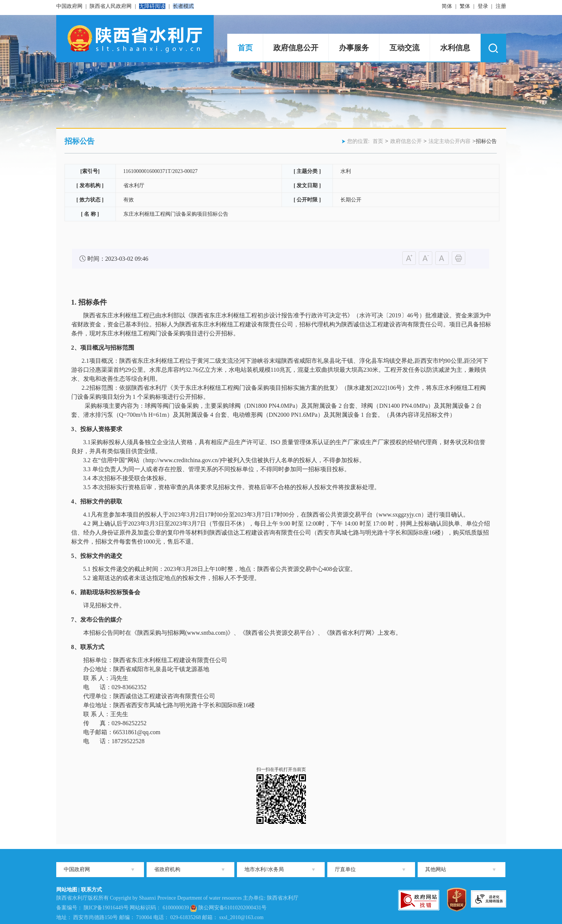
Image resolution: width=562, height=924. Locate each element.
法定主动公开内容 (450, 141)
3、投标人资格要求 (97, 429)
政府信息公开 (296, 48)
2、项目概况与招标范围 (103, 348)
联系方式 (91, 890)
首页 (245, 48)
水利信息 (455, 48)
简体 (447, 6)
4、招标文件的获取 (97, 501)
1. (75, 302)
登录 (483, 6)
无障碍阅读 (152, 6)
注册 (501, 6)
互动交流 (405, 48)
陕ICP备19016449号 (106, 908)
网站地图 (67, 890)
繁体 (465, 6)
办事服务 (354, 48)
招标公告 (79, 141)
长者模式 (183, 6)
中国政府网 (69, 6)
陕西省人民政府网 (111, 6)
